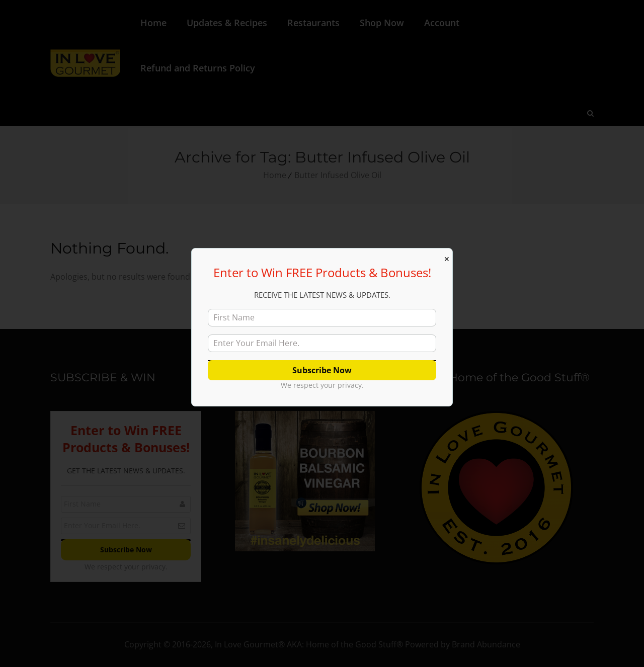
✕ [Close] (447, 259)
